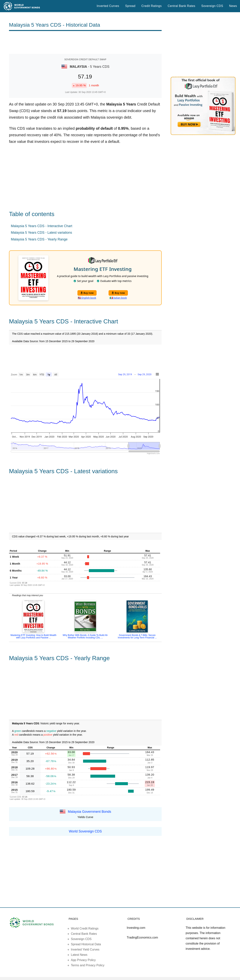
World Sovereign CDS (85, 831)
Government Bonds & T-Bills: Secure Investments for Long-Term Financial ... (137, 636)
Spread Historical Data (86, 944)
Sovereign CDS (212, 6)
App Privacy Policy (83, 960)
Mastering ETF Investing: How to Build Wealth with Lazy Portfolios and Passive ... (33, 636)
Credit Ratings (151, 6)
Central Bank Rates (181, 6)
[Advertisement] (85, 42)
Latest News (79, 955)
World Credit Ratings (85, 928)
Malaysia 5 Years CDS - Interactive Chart (42, 226)
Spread (130, 6)
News (233, 6)
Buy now (87, 293)
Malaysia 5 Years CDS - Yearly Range (39, 239)
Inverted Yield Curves (85, 949)
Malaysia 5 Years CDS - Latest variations (41, 233)
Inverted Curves (108, 6)
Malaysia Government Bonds (90, 811)
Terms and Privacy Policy (88, 965)
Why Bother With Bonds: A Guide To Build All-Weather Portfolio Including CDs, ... (85, 636)
